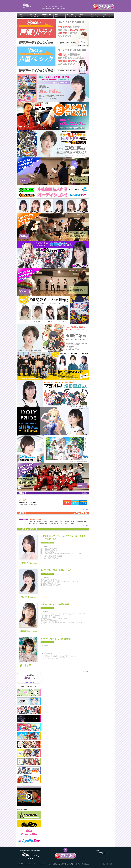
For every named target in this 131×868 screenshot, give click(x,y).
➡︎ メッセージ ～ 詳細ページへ (47, 543)
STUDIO (96, 15)
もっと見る (86, 510)
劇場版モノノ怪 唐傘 (36, 519)
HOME (24, 15)
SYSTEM (36, 15)
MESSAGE (72, 15)
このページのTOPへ (65, 850)
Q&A (109, 15)
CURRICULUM (48, 15)
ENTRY (84, 15)
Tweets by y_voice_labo (29, 682)
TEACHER (60, 15)
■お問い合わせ (99, 851)
